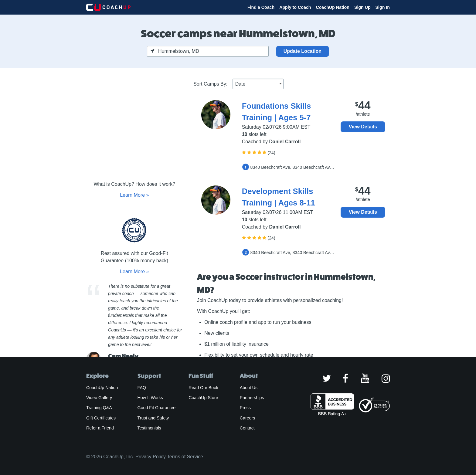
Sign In (383, 7)
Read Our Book (203, 388)
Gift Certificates (101, 418)
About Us (249, 388)
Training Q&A (99, 408)
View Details (363, 127)
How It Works (150, 398)
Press (245, 408)
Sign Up (362, 7)
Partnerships (252, 398)
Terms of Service (185, 457)
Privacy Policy (151, 457)
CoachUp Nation (333, 7)
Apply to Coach (295, 7)
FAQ (142, 388)
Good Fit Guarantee (157, 408)
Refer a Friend (100, 428)
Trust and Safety (153, 418)
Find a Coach (261, 7)
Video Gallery (99, 398)
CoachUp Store (203, 398)
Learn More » (134, 195)
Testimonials (149, 428)
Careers (248, 418)
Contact (247, 428)
